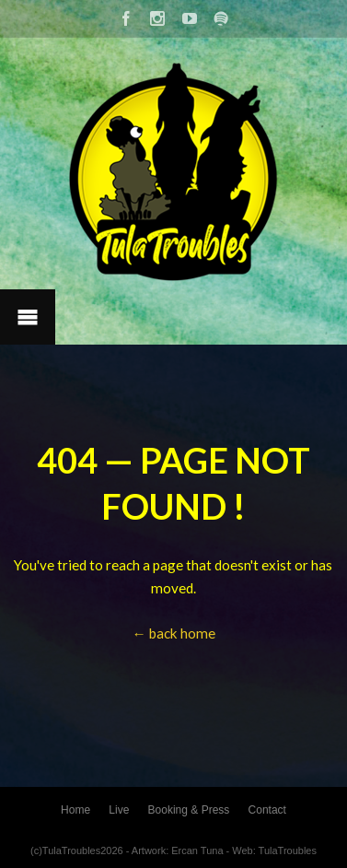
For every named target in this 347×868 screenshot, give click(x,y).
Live (119, 810)
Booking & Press (189, 810)
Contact (267, 810)
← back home (173, 633)
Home (75, 810)
